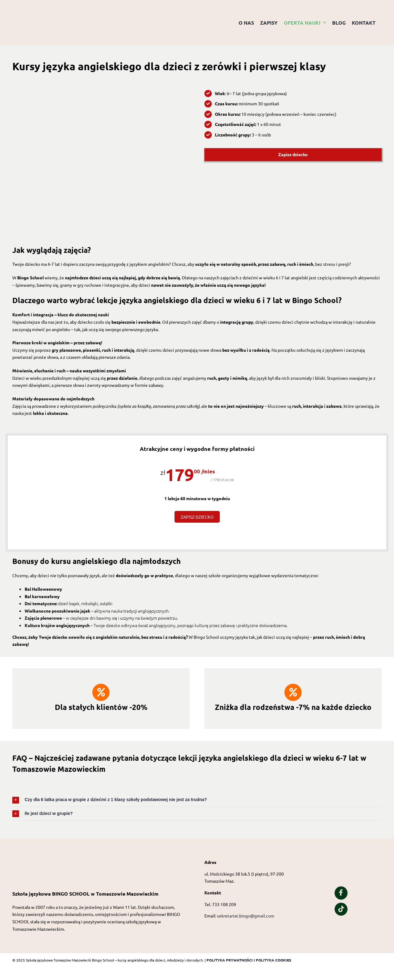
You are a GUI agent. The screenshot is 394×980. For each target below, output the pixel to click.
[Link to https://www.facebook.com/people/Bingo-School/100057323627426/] (341, 893)
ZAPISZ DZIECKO (197, 517)
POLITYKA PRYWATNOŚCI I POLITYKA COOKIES (249, 960)
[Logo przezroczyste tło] (43, 8)
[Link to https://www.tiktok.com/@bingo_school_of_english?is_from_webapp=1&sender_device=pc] (341, 909)
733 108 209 (224, 904)
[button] (197, 800)
